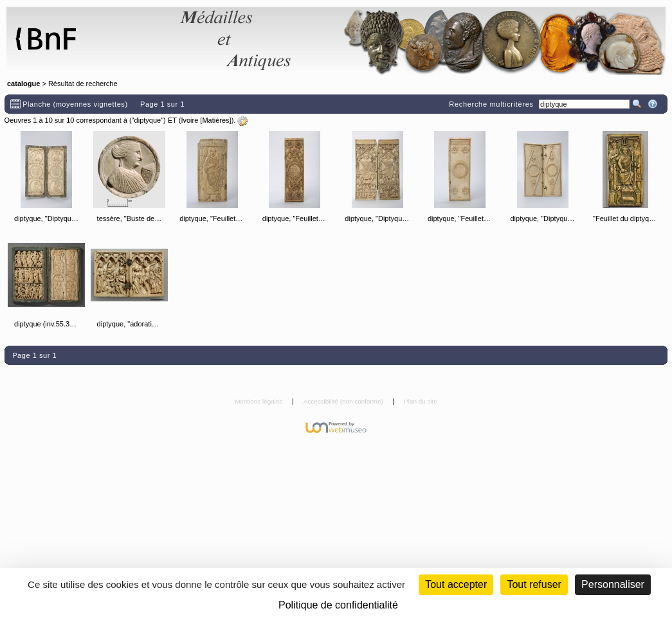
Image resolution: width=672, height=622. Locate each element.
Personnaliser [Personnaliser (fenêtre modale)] (613, 584)
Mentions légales (259, 401)
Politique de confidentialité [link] (338, 605)
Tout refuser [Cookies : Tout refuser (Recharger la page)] (534, 584)
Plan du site (421, 401)
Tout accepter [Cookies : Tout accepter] (456, 584)
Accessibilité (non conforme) (344, 401)
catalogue (23, 84)
